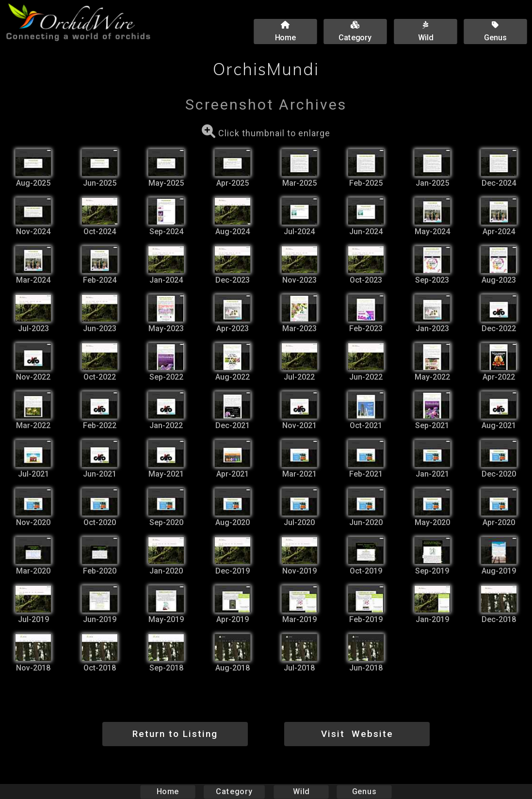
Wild (301, 791)
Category (234, 791)
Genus (364, 791)
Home (168, 791)
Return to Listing (175, 734)
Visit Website (357, 734)
